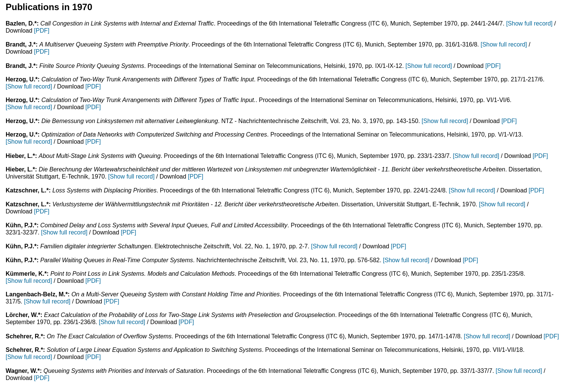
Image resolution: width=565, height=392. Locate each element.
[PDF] (42, 31)
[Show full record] (529, 23)
